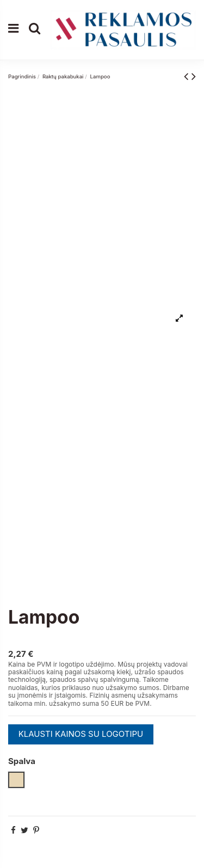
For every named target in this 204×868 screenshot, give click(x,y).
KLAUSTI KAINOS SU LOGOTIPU (81, 734)
